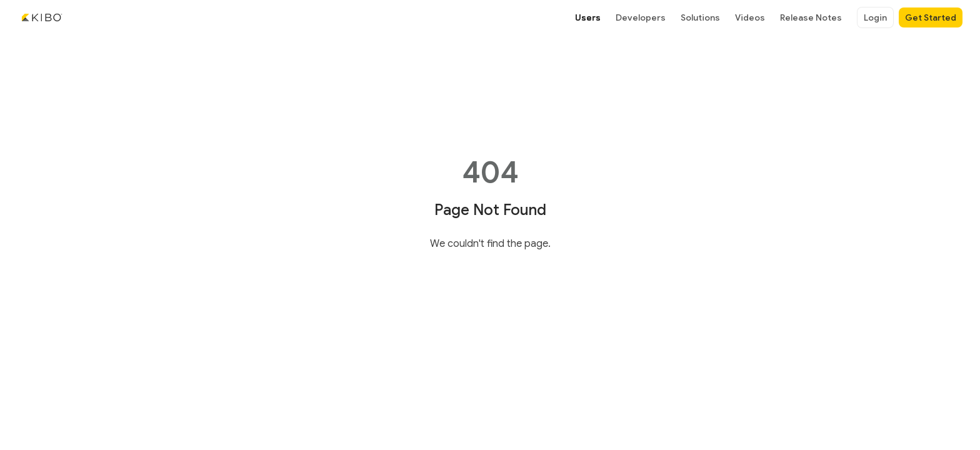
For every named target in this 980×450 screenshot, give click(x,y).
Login (875, 17)
